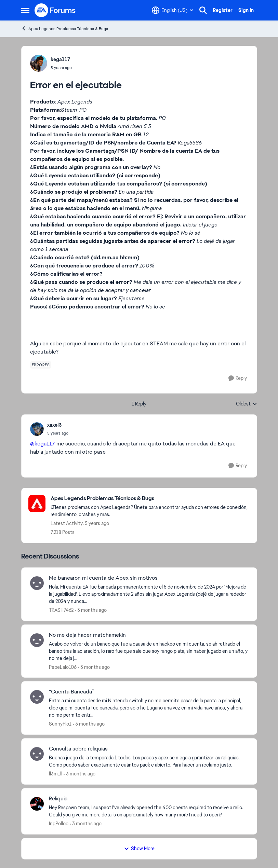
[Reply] (238, 378)
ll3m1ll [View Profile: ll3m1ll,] (56, 774)
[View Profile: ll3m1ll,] (37, 754)
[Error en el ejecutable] (58, 433)
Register (223, 10)
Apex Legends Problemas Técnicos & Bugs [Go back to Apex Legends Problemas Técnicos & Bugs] (65, 29)
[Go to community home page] (55, 10)
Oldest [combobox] (247, 404)
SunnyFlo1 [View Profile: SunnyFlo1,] (60, 724)
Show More (139, 849)
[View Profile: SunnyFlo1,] (37, 697)
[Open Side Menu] (25, 10)
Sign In (246, 10)
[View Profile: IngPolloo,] (37, 804)
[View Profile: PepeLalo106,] (37, 640)
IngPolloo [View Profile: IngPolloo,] (59, 824)
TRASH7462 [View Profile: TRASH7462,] (61, 610)
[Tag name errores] (41, 365)
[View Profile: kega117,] (39, 63)
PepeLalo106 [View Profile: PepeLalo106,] (63, 667)
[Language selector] (173, 10)
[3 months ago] (91, 610)
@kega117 (43, 444)
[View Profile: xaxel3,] (37, 429)
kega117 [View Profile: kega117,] (60, 59)
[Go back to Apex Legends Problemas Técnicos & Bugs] (150, 499)
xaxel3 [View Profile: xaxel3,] (54, 425)
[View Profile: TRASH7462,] (37, 583)
